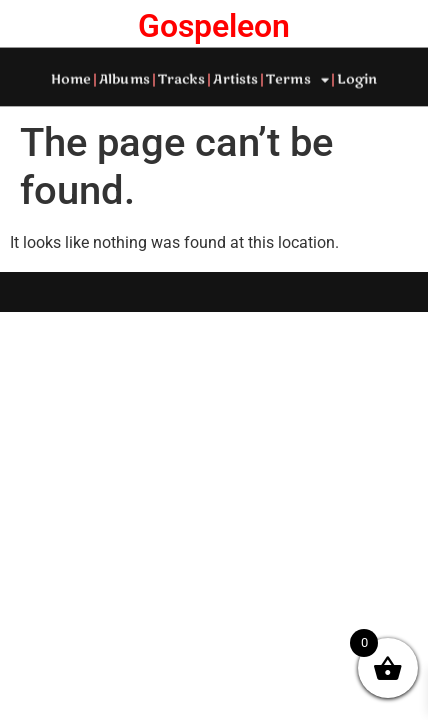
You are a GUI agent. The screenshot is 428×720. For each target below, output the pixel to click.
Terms (297, 79)
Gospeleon (214, 26)
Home (71, 79)
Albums (124, 79)
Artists (235, 79)
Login (357, 79)
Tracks (182, 79)
